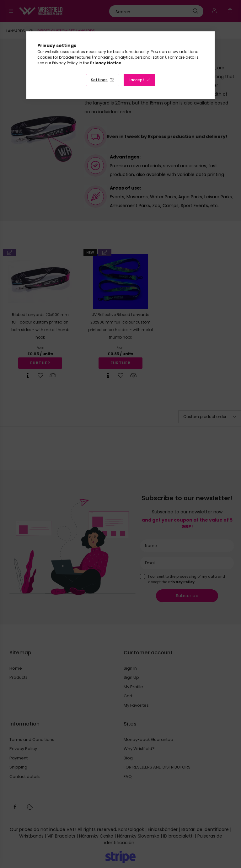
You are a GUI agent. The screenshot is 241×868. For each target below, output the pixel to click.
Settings (99, 80)
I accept (137, 80)
